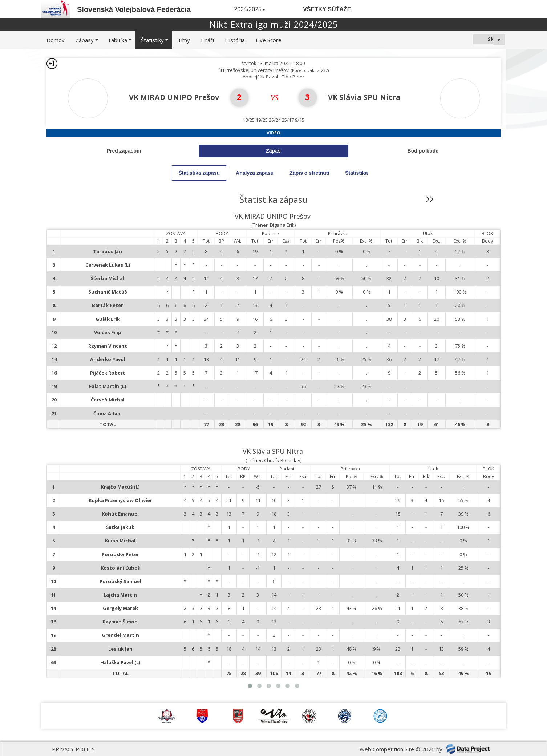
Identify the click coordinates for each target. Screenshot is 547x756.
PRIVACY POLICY (73, 749)
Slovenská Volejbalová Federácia (134, 9)
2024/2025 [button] (250, 9)
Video (273, 133)
